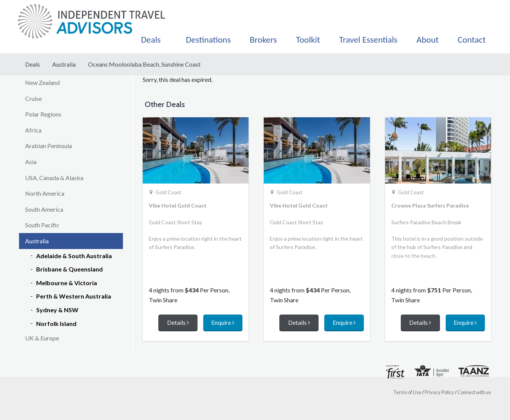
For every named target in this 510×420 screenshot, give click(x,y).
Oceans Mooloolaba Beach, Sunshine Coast (144, 64)
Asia (31, 162)
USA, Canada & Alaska (54, 178)
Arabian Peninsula (49, 146)
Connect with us (474, 392)
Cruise (33, 98)
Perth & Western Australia (74, 296)
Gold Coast (168, 192)
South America (44, 209)
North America (45, 193)
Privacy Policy (439, 392)
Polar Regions (43, 114)
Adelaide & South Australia (74, 256)
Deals (33, 64)
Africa (33, 130)
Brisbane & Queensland (69, 269)
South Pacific (42, 225)
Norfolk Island (56, 323)
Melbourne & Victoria (67, 283)
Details (178, 322)
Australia (64, 64)
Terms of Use (407, 392)
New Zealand (42, 82)
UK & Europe (42, 338)
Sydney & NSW (57, 310)
